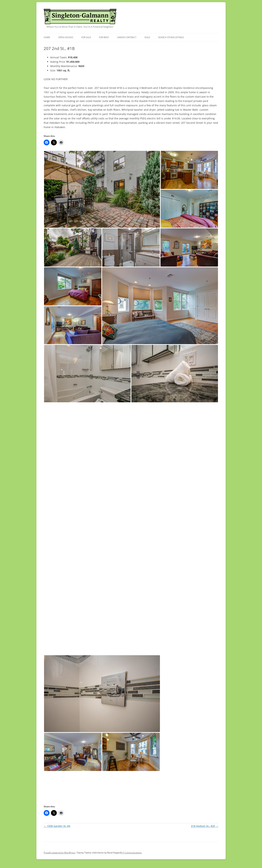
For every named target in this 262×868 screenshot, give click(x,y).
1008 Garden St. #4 (57, 826)
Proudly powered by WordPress (59, 853)
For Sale (86, 37)
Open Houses (66, 37)
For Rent (104, 37)
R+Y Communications (131, 853)
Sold (147, 37)
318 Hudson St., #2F (205, 826)
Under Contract (127, 37)
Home (47, 37)
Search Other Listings (171, 37)
